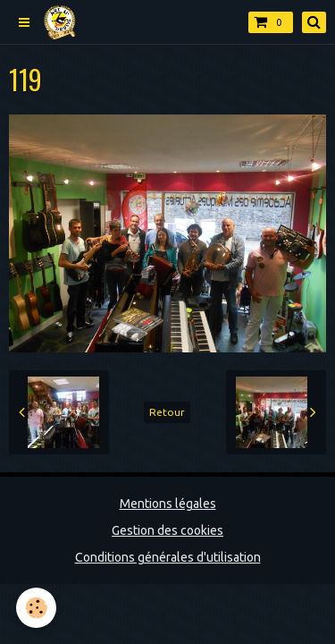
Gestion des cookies (167, 530)
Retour (167, 412)
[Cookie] (36, 608)
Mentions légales (168, 504)
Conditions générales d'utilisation (168, 557)
